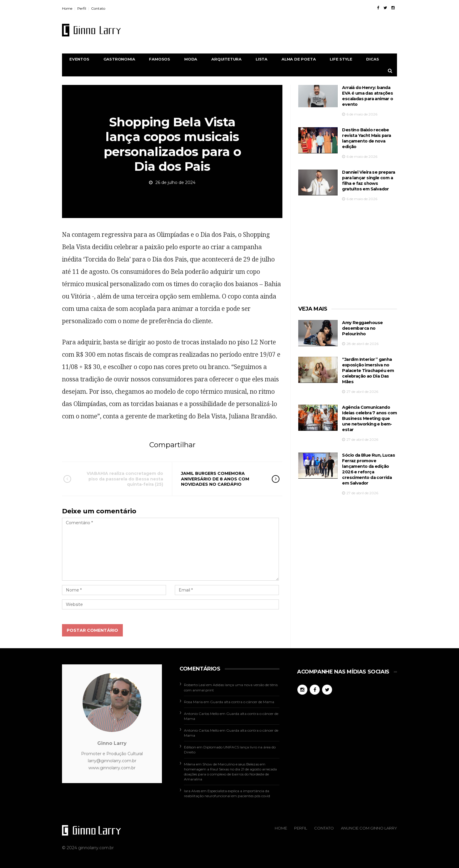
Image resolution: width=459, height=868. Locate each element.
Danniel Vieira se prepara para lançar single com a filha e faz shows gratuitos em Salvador (368, 180)
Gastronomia (119, 59)
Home (67, 8)
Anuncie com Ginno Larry (369, 828)
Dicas (372, 59)
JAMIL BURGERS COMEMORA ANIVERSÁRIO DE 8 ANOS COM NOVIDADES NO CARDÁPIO (222, 479)
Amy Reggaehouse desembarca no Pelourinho (362, 327)
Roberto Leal (195, 685)
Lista (262, 59)
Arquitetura (226, 59)
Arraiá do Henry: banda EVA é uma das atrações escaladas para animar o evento (367, 96)
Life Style (341, 59)
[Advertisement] (290, 30)
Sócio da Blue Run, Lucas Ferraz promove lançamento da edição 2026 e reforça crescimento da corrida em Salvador (368, 466)
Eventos (79, 59)
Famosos (160, 59)
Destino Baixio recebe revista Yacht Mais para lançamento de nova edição (366, 138)
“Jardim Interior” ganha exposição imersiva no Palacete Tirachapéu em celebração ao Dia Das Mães (368, 368)
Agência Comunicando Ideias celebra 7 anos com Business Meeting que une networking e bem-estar (369, 416)
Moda (191, 59)
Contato (98, 8)
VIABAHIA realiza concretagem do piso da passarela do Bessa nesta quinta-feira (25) (121, 479)
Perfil (82, 8)
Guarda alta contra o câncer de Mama (242, 702)
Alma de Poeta (299, 59)
